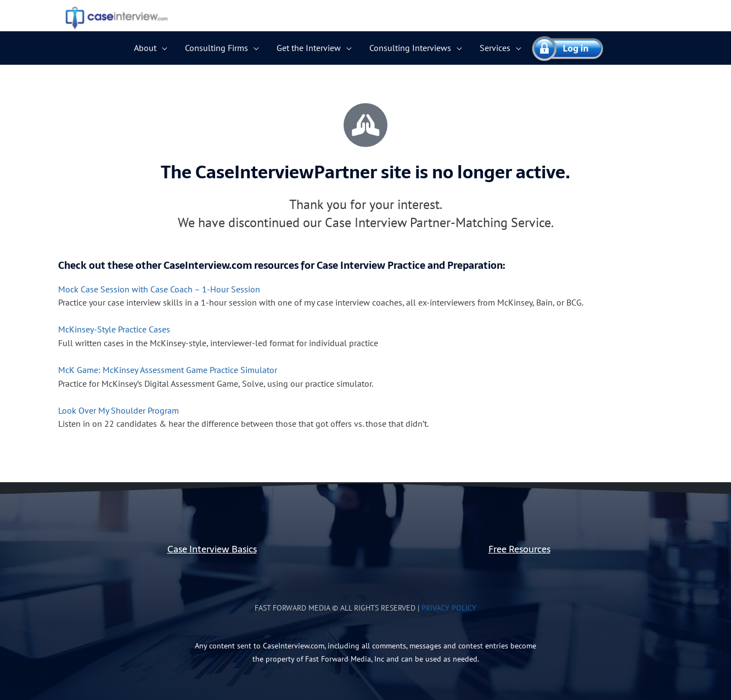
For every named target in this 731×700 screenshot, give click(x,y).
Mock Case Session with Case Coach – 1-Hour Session (159, 289)
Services (495, 48)
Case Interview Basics (212, 548)
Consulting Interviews (410, 48)
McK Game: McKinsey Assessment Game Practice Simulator (167, 370)
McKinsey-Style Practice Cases (114, 329)
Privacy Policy (449, 607)
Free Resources (519, 548)
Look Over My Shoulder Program (119, 410)
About (145, 48)
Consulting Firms (217, 48)
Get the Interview (309, 48)
